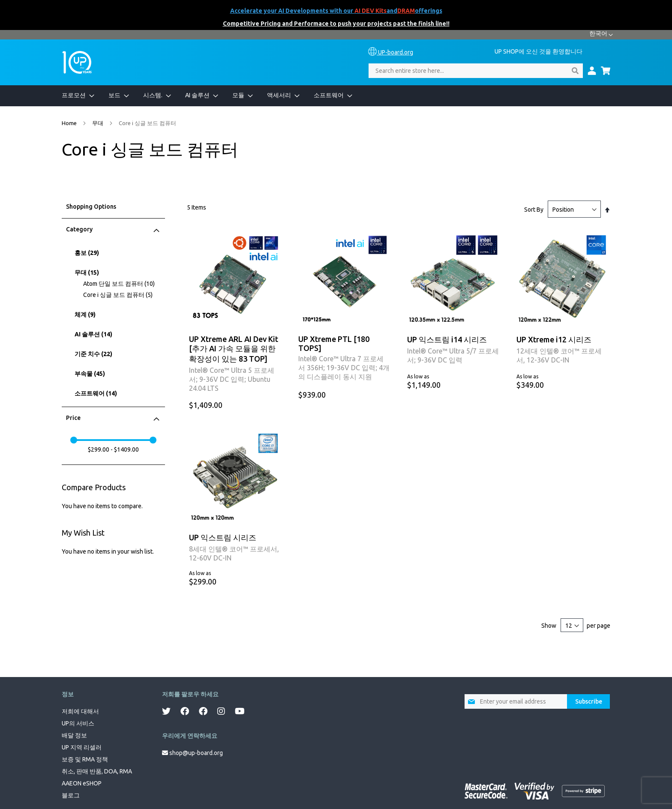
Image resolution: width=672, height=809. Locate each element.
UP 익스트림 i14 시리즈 (447, 339)
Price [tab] (73, 418)
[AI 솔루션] (114, 334)
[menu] (336, 96)
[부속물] (114, 374)
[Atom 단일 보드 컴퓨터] (123, 284)
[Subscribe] (588, 701)
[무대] (114, 273)
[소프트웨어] (114, 394)
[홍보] (114, 253)
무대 (98, 123)
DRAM (406, 11)
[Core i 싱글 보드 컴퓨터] (123, 295)
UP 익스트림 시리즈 (223, 537)
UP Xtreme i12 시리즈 (554, 339)
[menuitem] (74, 96)
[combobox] (476, 71)
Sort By (534, 210)
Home (70, 123)
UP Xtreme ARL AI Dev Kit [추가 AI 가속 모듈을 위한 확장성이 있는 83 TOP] (234, 349)
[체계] (114, 315)
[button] (601, 35)
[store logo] (77, 62)
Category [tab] (79, 229)
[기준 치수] (114, 354)
